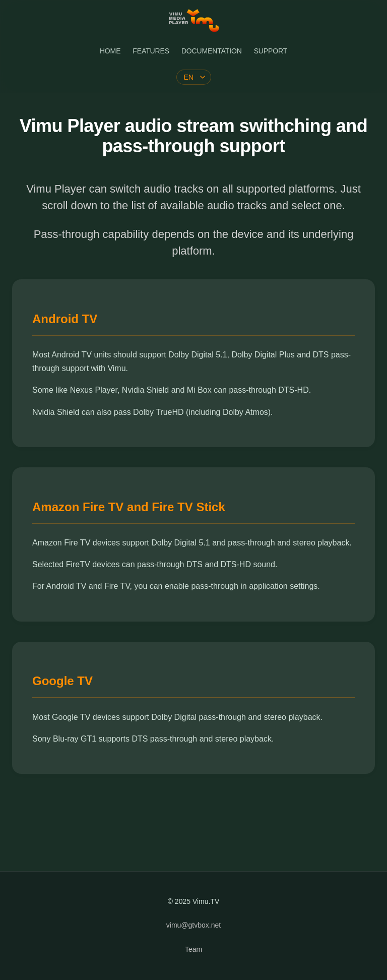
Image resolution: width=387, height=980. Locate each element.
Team (193, 949)
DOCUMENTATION (212, 51)
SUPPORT (271, 51)
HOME (110, 51)
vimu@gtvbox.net (193, 925)
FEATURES (151, 51)
